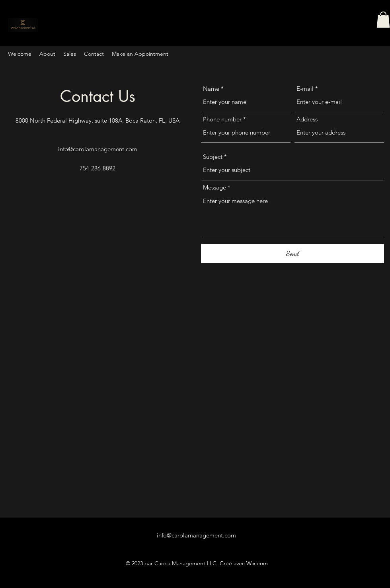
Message (214, 187)
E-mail (305, 89)
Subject (213, 157)
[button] (383, 20)
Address (307, 119)
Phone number (222, 119)
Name (211, 89)
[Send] (292, 253)
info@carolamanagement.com (98, 149)
